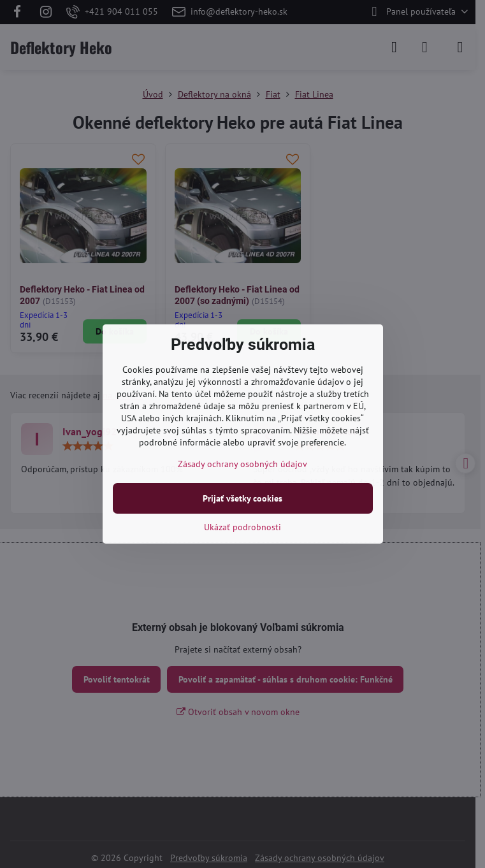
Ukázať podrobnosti (242, 527)
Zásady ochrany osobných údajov (242, 464)
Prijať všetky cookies (242, 498)
